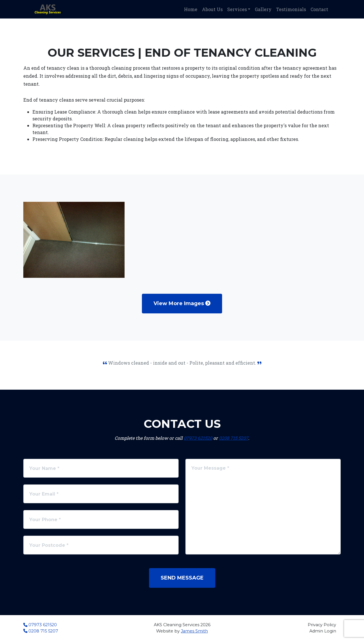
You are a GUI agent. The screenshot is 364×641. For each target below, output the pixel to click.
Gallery (263, 9)
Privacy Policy (322, 625)
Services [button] (237, 9)
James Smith (194, 631)
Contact (319, 9)
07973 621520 (198, 438)
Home (191, 9)
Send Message (182, 578)
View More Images (182, 303)
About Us (212, 9)
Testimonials (291, 9)
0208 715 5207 (234, 438)
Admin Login (323, 631)
